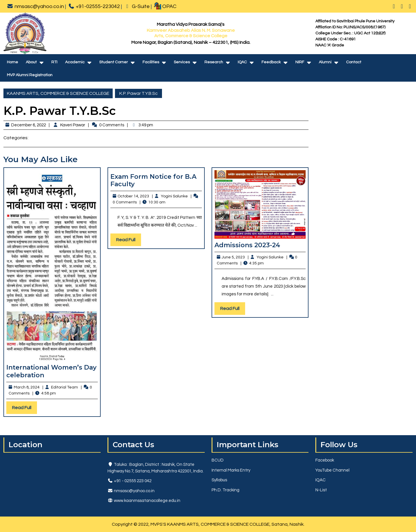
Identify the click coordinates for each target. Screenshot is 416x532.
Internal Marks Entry (231, 470)
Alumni (325, 62)
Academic (75, 62)
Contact (354, 62)
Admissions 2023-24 (247, 245)
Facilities (151, 62)
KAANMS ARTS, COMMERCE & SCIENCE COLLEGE (58, 93)
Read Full (25, 409)
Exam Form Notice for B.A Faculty (153, 180)
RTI (54, 62)
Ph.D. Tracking (225, 490)
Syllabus (219, 480)
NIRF (300, 62)
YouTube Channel (332, 470)
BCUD (218, 460)
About (31, 62)
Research (214, 62)
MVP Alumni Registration (30, 75)
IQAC (242, 62)
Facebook (325, 460)
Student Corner (114, 62)
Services (182, 62)
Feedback (271, 62)
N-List (321, 490)
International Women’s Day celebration (51, 371)
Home (12, 62)
